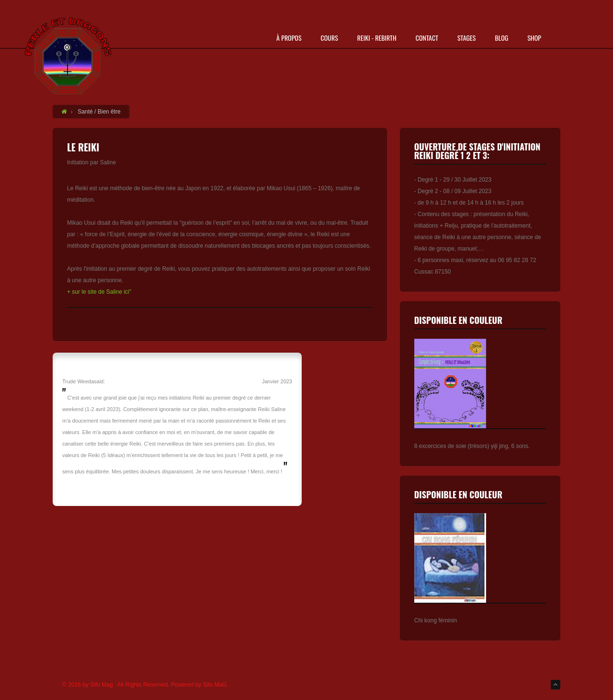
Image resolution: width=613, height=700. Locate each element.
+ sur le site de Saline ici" (99, 292)
